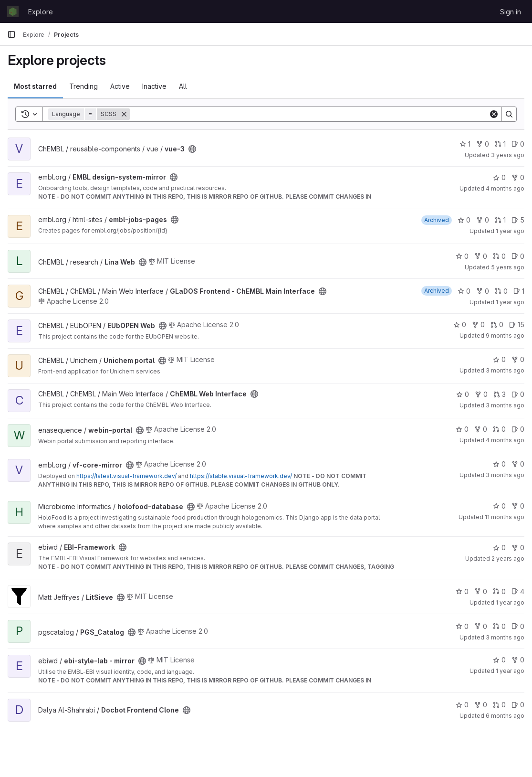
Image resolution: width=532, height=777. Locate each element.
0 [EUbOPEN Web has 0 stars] (460, 325)
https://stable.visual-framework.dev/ (241, 476)
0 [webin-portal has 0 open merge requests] (499, 429)
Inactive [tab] (154, 86)
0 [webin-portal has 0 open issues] (518, 429)
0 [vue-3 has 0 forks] (483, 144)
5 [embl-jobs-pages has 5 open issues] (518, 220)
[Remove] (124, 114)
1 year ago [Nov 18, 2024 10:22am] (510, 231)
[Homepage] (13, 11)
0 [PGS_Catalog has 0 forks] (481, 626)
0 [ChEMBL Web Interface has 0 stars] (463, 394)
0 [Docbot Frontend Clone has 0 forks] (481, 705)
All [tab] (183, 86)
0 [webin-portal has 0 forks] (481, 429)
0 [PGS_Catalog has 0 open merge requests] (499, 626)
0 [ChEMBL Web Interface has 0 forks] (481, 394)
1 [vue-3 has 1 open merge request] (500, 144)
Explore (41, 12)
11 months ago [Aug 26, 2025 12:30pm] (505, 517)
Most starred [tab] (35, 86)
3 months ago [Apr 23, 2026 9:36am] (505, 405)
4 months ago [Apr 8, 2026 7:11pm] (505, 188)
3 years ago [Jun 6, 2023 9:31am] (508, 155)
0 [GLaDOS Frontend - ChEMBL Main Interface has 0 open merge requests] (501, 291)
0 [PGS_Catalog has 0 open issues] (518, 626)
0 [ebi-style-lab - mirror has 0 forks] (518, 660)
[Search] (309, 114)
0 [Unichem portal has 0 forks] (518, 359)
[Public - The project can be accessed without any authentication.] (192, 149)
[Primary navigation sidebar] (11, 34)
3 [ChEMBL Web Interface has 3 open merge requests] (500, 394)
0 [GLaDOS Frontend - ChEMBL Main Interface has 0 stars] (464, 291)
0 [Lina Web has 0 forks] (481, 256)
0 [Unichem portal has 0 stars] (499, 359)
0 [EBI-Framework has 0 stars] (499, 548)
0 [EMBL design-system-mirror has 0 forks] (518, 177)
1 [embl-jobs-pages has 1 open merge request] (500, 220)
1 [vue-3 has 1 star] (465, 144)
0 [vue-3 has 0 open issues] (518, 144)
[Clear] (494, 114)
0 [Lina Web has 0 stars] (462, 256)
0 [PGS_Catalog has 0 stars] (462, 626)
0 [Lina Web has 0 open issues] (518, 256)
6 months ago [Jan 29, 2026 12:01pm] (505, 716)
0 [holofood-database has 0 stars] (499, 506)
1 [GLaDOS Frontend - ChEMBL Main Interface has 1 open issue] (519, 291)
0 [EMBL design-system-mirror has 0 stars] (499, 177)
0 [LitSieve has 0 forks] (481, 591)
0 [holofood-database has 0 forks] (518, 506)
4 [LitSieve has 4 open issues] (518, 591)
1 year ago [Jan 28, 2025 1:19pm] (510, 671)
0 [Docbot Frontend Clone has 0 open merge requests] (499, 705)
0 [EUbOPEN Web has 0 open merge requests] (497, 325)
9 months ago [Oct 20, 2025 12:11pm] (505, 335)
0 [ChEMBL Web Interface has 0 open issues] (518, 394)
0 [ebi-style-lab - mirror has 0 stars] (499, 660)
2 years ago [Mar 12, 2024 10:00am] (508, 559)
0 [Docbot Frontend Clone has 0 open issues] (518, 705)
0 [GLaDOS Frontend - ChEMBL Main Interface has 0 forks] (483, 291)
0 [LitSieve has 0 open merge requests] (499, 591)
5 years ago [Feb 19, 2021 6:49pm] (508, 267)
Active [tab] (120, 86)
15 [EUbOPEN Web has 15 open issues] (517, 325)
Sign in (511, 12)
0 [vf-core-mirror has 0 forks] (518, 464)
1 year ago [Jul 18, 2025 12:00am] (510, 302)
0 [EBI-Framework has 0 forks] (518, 548)
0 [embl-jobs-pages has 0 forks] (483, 220)
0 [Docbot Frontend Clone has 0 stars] (462, 705)
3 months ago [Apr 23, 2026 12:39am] (505, 475)
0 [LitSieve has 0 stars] (462, 591)
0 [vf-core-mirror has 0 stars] (499, 464)
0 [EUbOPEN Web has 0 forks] (478, 325)
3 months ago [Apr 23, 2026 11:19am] (505, 637)
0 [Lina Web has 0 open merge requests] (499, 256)
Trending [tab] (83, 86)
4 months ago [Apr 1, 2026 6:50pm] (505, 440)
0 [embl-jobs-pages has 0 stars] (464, 220)
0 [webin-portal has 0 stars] (462, 429)
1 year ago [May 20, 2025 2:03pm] (510, 602)
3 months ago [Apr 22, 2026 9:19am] (505, 370)
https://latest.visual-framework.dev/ (126, 476)
